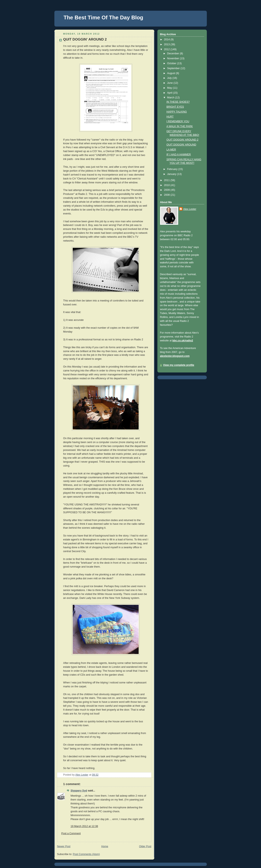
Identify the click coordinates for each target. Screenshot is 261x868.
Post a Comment (71, 833)
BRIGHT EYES (175, 107)
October (172, 63)
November (173, 58)
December (173, 54)
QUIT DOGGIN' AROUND (181, 145)
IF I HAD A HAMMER (179, 155)
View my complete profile (179, 365)
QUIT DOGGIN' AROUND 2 (182, 140)
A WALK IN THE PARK (180, 126)
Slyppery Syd (79, 791)
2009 (167, 190)
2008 (167, 195)
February (173, 169)
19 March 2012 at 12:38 (84, 826)
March (171, 98)
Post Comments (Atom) (86, 854)
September (174, 68)
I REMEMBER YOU (178, 121)
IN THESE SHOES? (178, 102)
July (170, 78)
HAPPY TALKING (177, 112)
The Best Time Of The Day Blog (104, 17)
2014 (167, 40)
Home (105, 846)
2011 (167, 180)
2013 (167, 44)
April (170, 93)
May (170, 88)
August (171, 73)
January (172, 174)
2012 (167, 49)
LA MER (171, 150)
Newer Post (64, 846)
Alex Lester (190, 209)
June (170, 83)
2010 (167, 185)
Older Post (145, 846)
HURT (170, 117)
